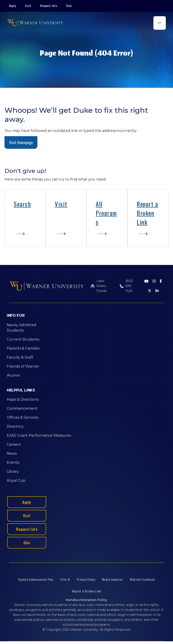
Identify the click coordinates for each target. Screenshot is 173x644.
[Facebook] (161, 281)
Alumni (13, 375)
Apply (13, 6)
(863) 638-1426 (129, 286)
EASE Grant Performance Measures (39, 435)
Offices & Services (23, 417)
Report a (147, 204)
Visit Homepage (21, 142)
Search (22, 204)
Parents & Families (23, 348)
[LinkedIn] (157, 291)
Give (69, 6)
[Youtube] (146, 281)
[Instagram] (154, 281)
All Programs (106, 213)
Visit (28, 6)
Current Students (23, 339)
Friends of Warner (23, 366)
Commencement (22, 408)
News (12, 453)
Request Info (49, 6)
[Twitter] (150, 291)
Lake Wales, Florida (101, 286)
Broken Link (146, 217)
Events (13, 462)
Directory (15, 426)
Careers (14, 444)
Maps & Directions (23, 399)
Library (13, 471)
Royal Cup (16, 480)
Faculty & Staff (20, 357)
